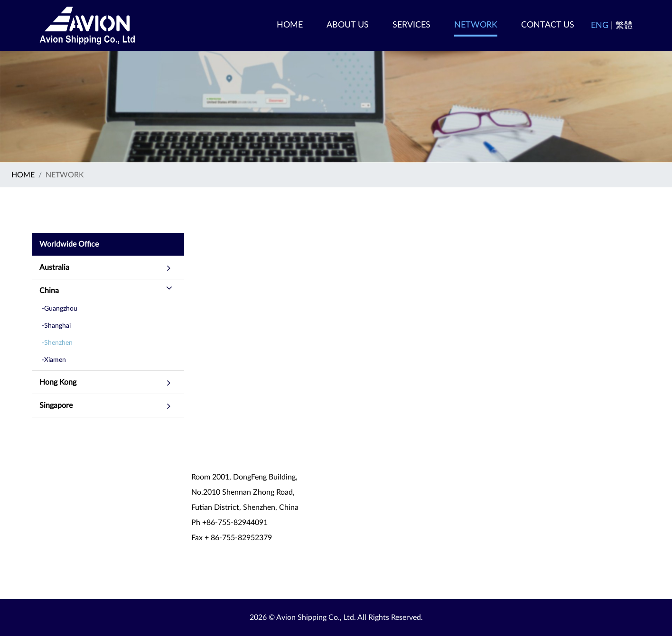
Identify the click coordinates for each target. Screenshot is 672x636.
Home (23, 175)
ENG (600, 26)
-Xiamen (54, 360)
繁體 (624, 26)
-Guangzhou (60, 309)
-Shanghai (56, 326)
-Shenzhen (57, 343)
